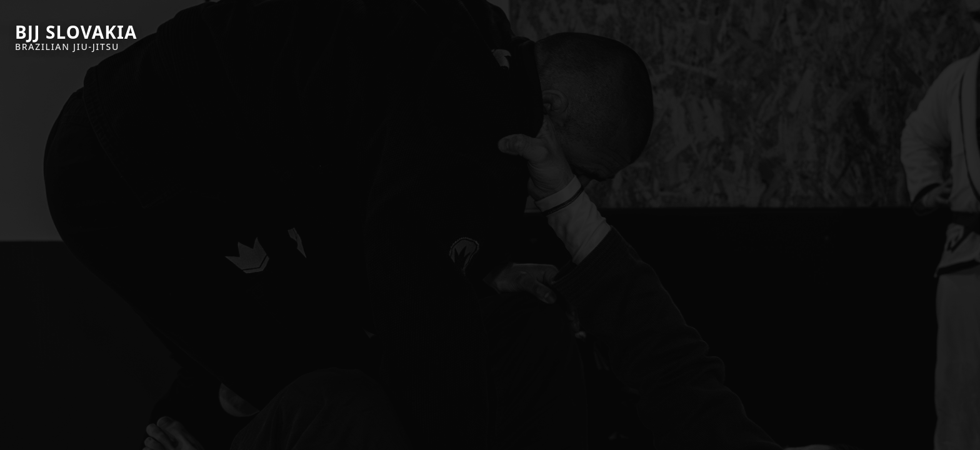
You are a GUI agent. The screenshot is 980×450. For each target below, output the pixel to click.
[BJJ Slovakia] (76, 37)
